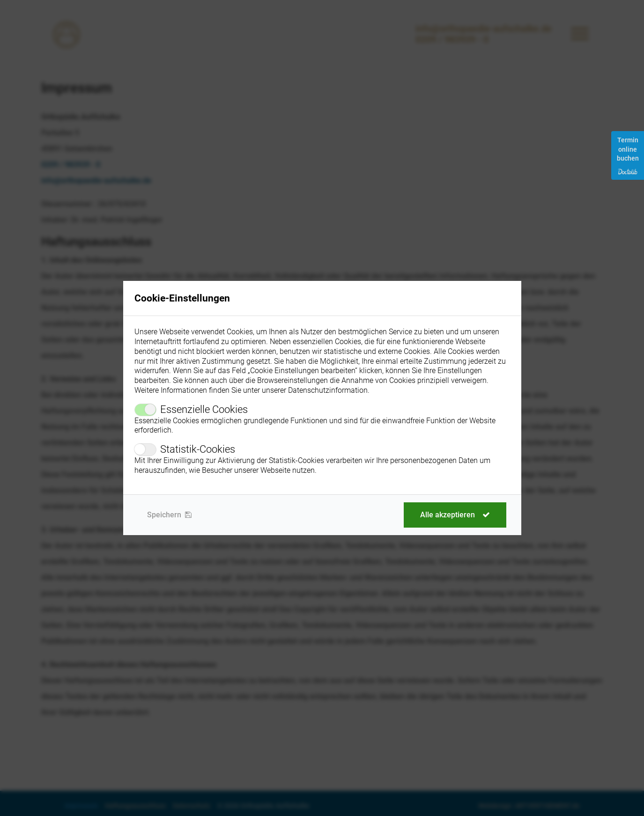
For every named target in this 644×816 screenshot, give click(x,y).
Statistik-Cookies (198, 449)
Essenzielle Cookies (204, 409)
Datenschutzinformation (328, 390)
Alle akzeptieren (455, 515)
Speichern (169, 515)
